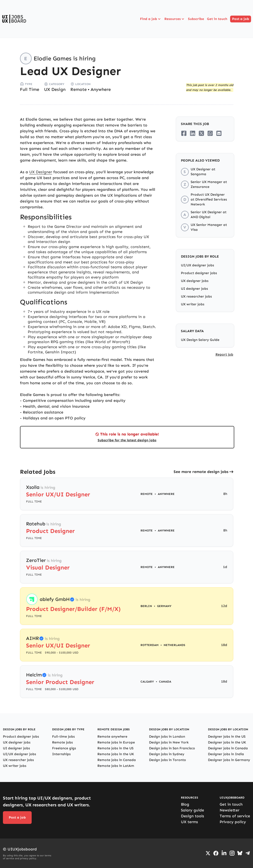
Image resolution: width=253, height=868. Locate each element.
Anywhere (101, 89)
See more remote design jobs (201, 472)
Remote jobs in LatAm (116, 766)
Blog (185, 804)
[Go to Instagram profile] (232, 853)
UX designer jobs (195, 281)
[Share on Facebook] (184, 133)
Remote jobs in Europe (116, 742)
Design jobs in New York (169, 742)
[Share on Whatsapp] (210, 133)
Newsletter (230, 810)
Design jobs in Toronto (168, 760)
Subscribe (196, 19)
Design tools (192, 816)
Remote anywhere (112, 737)
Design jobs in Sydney (167, 754)
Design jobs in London (167, 737)
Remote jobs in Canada (117, 760)
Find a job (151, 19)
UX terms (189, 822)
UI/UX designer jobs (197, 265)
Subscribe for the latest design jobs (127, 440)
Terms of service (235, 816)
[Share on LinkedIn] (193, 133)
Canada (165, 682)
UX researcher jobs (196, 296)
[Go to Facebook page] (216, 853)
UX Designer (41, 172)
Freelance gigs (64, 748)
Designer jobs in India (226, 754)
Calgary (147, 682)
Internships (61, 754)
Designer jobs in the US (227, 737)
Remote (79, 89)
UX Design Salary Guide (200, 340)
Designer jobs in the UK (227, 742)
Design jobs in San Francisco (172, 748)
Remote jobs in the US (115, 748)
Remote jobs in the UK (116, 754)
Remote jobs (62, 742)
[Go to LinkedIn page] (224, 853)
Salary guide (192, 810)
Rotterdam (150, 645)
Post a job (241, 19)
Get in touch (217, 19)
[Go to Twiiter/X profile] (208, 853)
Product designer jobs (199, 273)
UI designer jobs (194, 289)
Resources (175, 19)
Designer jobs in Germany (229, 760)
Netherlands (174, 645)
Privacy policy (233, 822)
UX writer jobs (193, 304)
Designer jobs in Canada (228, 748)
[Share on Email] (219, 133)
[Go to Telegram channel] (248, 853)
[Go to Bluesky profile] (240, 853)
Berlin (146, 606)
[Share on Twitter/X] (201, 133)
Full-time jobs (63, 737)
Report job (224, 354)
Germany (164, 606)
